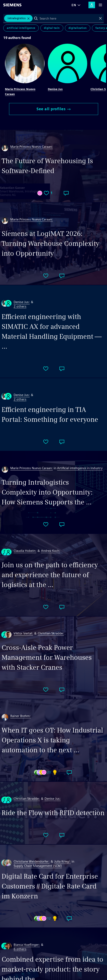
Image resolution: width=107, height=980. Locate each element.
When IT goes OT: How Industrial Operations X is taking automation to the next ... (52, 740)
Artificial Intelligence (21, 28)
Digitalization (78, 28)
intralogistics (17, 18)
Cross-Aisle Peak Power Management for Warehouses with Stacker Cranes (47, 657)
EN (74, 5)
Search (36, 18)
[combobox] (68, 18)
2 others (20, 307)
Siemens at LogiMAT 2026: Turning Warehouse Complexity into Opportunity (51, 243)
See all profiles (53, 109)
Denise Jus (55, 89)
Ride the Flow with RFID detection (53, 813)
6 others (20, 949)
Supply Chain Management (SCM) (38, 866)
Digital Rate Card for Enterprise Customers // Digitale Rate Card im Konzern (50, 886)
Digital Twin (52, 28)
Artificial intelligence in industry (80, 468)
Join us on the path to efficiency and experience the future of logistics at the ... (50, 575)
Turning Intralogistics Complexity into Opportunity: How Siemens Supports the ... (47, 492)
